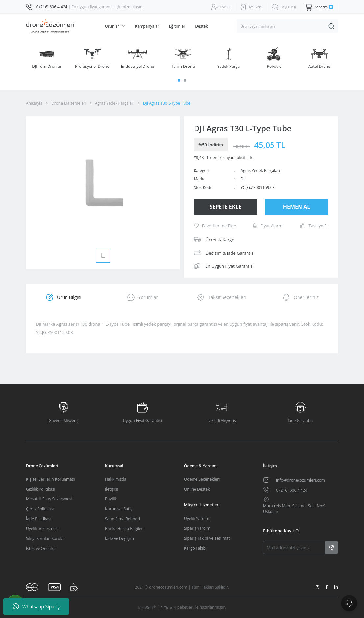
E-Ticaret (168, 608)
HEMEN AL (297, 207)
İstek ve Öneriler (41, 548)
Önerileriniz (300, 297)
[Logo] (50, 26)
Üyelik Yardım (197, 518)
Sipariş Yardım (197, 528)
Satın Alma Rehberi (122, 519)
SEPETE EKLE (226, 207)
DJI (243, 179)
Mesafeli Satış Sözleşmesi (49, 499)
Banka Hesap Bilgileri (124, 529)
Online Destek (197, 489)
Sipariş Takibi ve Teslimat (207, 538)
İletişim (112, 489)
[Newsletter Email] (300, 548)
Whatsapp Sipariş (36, 606)
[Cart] (319, 7)
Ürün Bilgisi (64, 297)
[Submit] (331, 548)
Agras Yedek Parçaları (260, 170)
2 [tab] (185, 80)
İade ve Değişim (119, 538)
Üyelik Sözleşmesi (42, 529)
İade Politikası (39, 519)
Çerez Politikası (40, 509)
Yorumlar (143, 297)
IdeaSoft (147, 608)
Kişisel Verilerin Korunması (50, 479)
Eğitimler (177, 26)
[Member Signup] (251, 7)
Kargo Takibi (195, 548)
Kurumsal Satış (119, 509)
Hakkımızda (116, 479)
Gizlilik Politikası (40, 489)
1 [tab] (179, 80)
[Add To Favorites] (215, 226)
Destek (201, 26)
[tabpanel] (47, 58)
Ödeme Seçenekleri (202, 479)
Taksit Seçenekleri (221, 297)
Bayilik (111, 499)
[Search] (287, 26)
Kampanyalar (147, 26)
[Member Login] (221, 7)
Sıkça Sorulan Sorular (45, 538)
